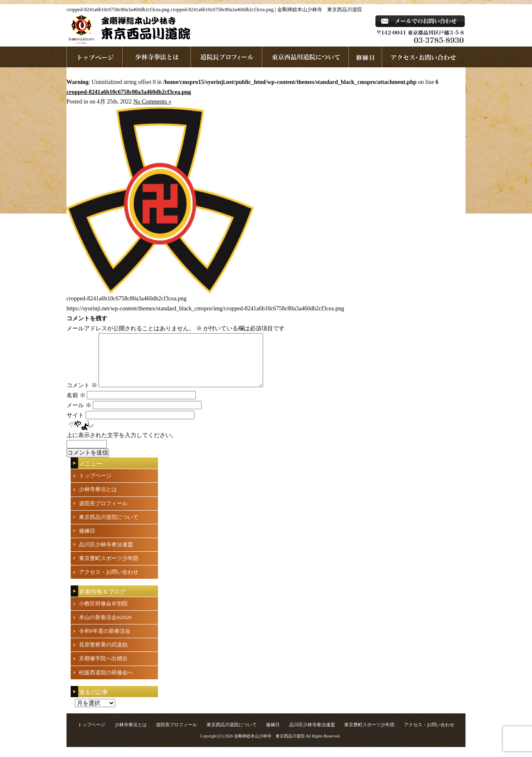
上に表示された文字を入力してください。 (122, 445)
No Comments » (153, 102)
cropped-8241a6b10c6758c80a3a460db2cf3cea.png (129, 92)
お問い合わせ (424, 57)
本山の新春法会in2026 (105, 627)
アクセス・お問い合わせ (109, 582)
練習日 (365, 57)
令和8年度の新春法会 (105, 641)
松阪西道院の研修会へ (106, 682)
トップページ (95, 485)
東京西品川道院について (305, 57)
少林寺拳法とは (157, 57)
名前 (76, 405)
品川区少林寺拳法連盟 (106, 554)
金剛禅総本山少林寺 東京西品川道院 (269, 746)
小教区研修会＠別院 (103, 613)
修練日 (87, 541)
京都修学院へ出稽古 (103, 668)
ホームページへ (95, 57)
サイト (75, 425)
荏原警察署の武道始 (103, 655)
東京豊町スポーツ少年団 (109, 568)
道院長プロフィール (227, 57)
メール (79, 415)
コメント (82, 395)
